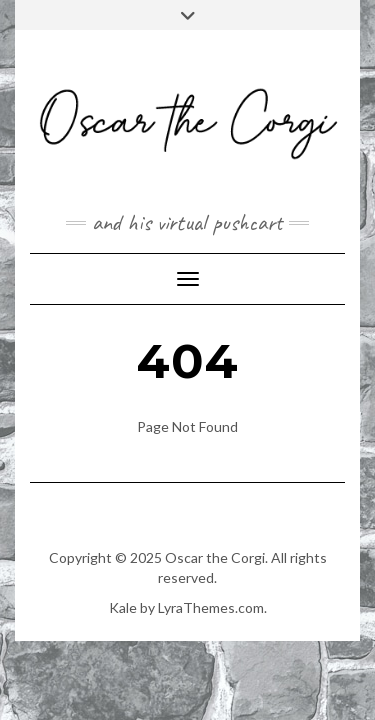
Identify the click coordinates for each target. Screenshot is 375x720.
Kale (123, 607)
